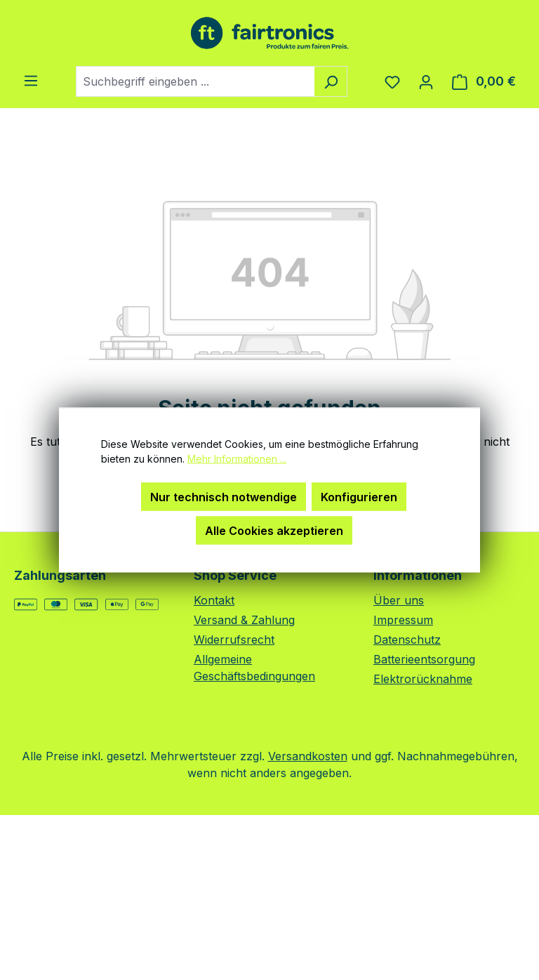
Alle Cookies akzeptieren (274, 531)
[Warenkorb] (484, 81)
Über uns (399, 600)
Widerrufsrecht (234, 640)
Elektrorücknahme (423, 679)
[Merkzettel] (392, 81)
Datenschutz (407, 640)
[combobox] (195, 81)
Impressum (403, 620)
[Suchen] (331, 81)
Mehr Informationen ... (237, 459)
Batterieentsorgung (424, 659)
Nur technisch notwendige (224, 497)
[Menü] (31, 80)
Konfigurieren (359, 497)
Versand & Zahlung (244, 620)
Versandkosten (308, 756)
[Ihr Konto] (426, 81)
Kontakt (214, 600)
